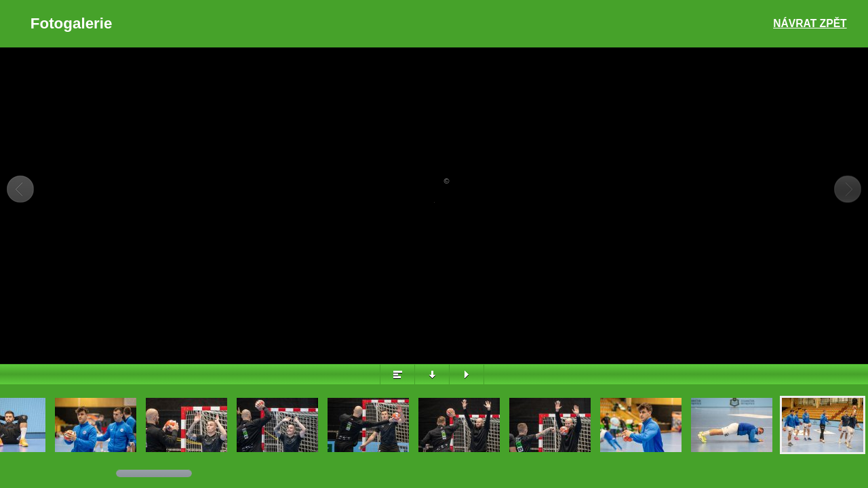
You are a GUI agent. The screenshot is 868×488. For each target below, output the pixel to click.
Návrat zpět (810, 23)
